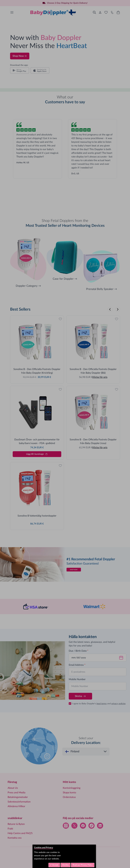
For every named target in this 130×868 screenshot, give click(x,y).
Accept (55, 865)
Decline (65, 865)
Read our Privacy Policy (83, 865)
